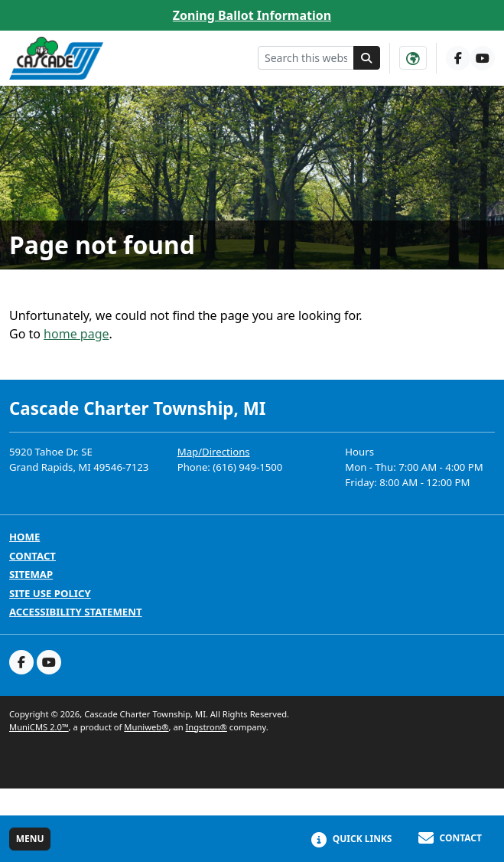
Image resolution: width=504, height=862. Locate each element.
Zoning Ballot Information (252, 15)
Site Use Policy (50, 594)
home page (76, 334)
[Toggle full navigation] (30, 839)
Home (24, 537)
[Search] (367, 58)
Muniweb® (146, 727)
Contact (33, 556)
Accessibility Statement (76, 612)
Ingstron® (206, 727)
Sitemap (31, 575)
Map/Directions (214, 452)
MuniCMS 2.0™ (39, 727)
